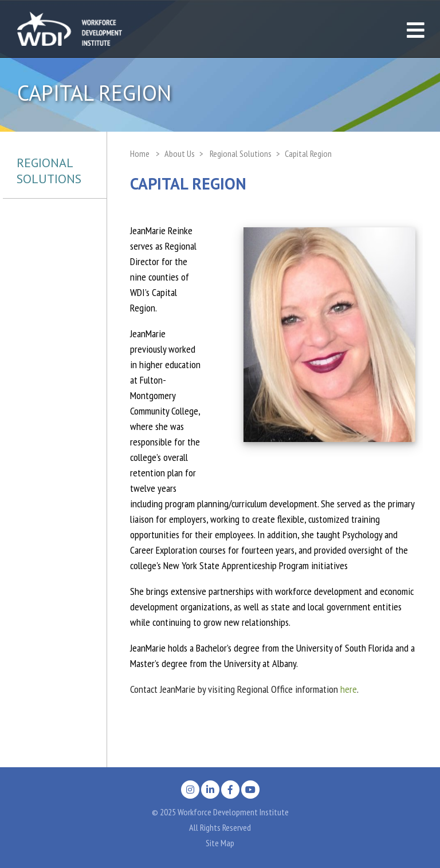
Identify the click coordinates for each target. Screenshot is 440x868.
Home (140, 153)
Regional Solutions (49, 171)
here (349, 689)
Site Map (220, 843)
